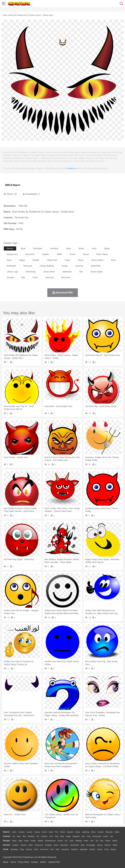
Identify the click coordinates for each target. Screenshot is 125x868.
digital (107, 248)
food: (6, 849)
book (23, 248)
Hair (92, 841)
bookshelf (11, 266)
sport (68, 248)
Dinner (100, 849)
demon (10, 248)
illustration (38, 248)
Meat (58, 849)
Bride (26, 841)
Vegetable (83, 849)
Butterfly (31, 836)
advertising (31, 272)
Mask (14, 841)
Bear (19, 836)
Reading (48, 845)
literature (54, 248)
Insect (106, 836)
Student (15, 845)
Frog (89, 836)
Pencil (56, 845)
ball (23, 277)
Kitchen (92, 849)
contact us (71, 168)
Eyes (72, 841)
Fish (83, 836)
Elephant (76, 836)
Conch (44, 832)
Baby (20, 841)
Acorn (14, 832)
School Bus (75, 845)
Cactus (37, 832)
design (65, 266)
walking (79, 841)
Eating (113, 849)
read (9, 260)
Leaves (29, 832)
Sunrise (101, 832)
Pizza (107, 849)
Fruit (52, 849)
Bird (24, 836)
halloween (67, 272)
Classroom (39, 845)
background (12, 254)
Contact (34, 862)
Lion (112, 836)
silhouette (28, 266)
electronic (66, 277)
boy (102, 841)
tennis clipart (96, 272)
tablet (59, 254)
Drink (36, 849)
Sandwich (65, 849)
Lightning (86, 832)
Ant (14, 836)
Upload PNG (54, 862)
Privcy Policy (24, 862)
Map (83, 845)
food (94, 248)
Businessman (50, 841)
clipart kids (52, 260)
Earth (51, 832)
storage (10, 277)
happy (22, 260)
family (33, 841)
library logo (12, 272)
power (73, 254)
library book (49, 272)
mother (40, 841)
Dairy (22, 849)
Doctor (60, 841)
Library (100, 845)
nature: (6, 832)
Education (64, 845)
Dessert (29, 849)
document (30, 254)
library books (97, 260)
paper (67, 260)
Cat (38, 836)
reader (36, 260)
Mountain (109, 832)
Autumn (22, 832)
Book (31, 845)
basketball (96, 266)
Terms (13, 862)
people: (7, 841)
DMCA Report (13, 185)
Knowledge (91, 845)
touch (35, 277)
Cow (51, 836)
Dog (56, 836)
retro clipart (102, 254)
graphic (46, 254)
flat (81, 272)
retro (114, 260)
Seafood (74, 849)
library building (47, 266)
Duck (62, 836)
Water (117, 832)
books (81, 248)
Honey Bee (97, 836)
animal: (7, 836)
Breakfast (14, 849)
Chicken (44, 836)
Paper (115, 845)
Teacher (24, 845)
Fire (57, 832)
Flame (63, 832)
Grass (78, 832)
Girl (97, 841)
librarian (79, 266)
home (86, 841)
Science (108, 845)
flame (81, 260)
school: (7, 845)
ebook (86, 254)
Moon (93, 832)
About (6, 862)
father (108, 841)
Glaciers (70, 832)
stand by (50, 277)
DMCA (43, 862)
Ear (66, 841)
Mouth (115, 841)
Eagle (68, 836)
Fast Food (44, 849)
